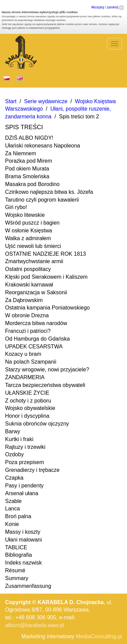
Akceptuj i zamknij (107, 7)
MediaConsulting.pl (99, 636)
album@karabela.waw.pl (35, 625)
